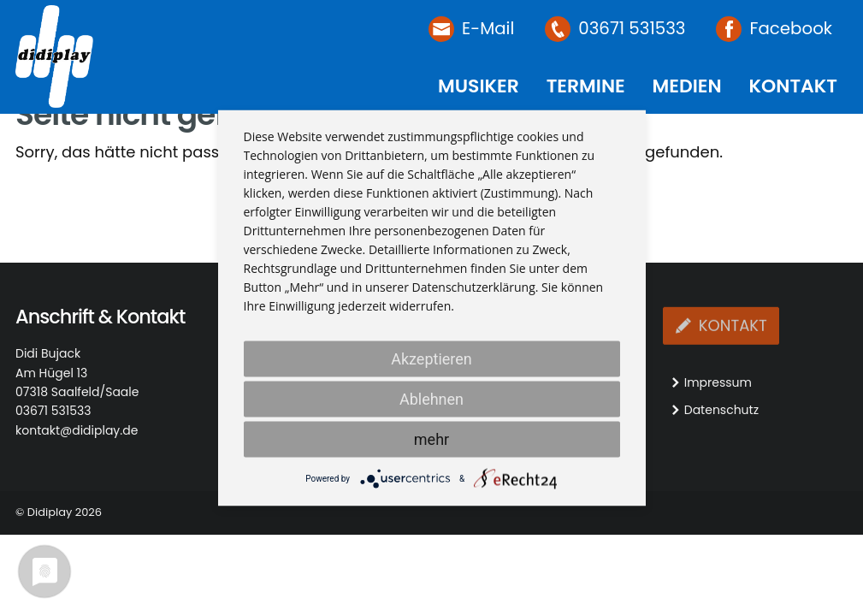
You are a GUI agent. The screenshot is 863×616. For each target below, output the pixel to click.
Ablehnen (431, 399)
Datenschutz (721, 410)
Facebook (791, 28)
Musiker (479, 86)
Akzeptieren (431, 359)
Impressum (718, 382)
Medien (687, 86)
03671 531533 (632, 28)
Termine (586, 86)
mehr (431, 439)
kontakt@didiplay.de (77, 430)
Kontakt (793, 86)
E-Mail (488, 28)
